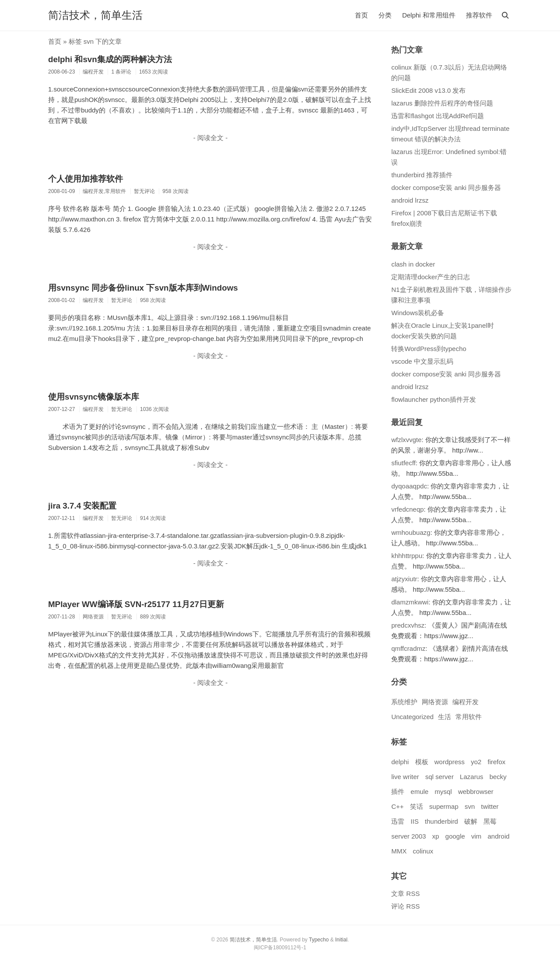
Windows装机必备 (418, 313)
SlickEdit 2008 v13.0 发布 (428, 90)
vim (476, 836)
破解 (471, 821)
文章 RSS (405, 894)
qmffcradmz (408, 648)
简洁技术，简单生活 (95, 15)
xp (436, 836)
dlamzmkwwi (410, 602)
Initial (341, 940)
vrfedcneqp (407, 509)
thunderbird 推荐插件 (422, 175)
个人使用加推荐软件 (86, 179)
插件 (398, 792)
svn (470, 806)
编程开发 (465, 702)
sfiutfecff (403, 463)
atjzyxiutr (404, 579)
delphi (400, 762)
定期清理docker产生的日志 (430, 277)
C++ (397, 806)
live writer (405, 777)
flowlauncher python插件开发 (433, 399)
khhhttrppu (407, 556)
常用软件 (469, 717)
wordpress (450, 762)
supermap (444, 806)
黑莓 (490, 821)
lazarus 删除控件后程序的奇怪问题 (442, 103)
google (455, 836)
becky (498, 777)
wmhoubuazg (411, 532)
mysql (443, 792)
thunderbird (441, 821)
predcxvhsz (408, 625)
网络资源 (435, 702)
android (499, 836)
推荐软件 (479, 15)
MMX (399, 851)
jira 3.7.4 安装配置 (82, 506)
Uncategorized (412, 717)
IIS (415, 821)
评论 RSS (405, 906)
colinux (423, 851)
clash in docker (413, 264)
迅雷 (398, 821)
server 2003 (408, 836)
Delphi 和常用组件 (429, 15)
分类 (385, 15)
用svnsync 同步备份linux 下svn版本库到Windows (143, 288)
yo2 (476, 762)
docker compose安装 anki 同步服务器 (446, 188)
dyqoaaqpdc (409, 486)
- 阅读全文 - (210, 138)
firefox (497, 762)
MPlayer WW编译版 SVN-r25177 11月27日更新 (136, 604)
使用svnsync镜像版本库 (94, 397)
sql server (439, 777)
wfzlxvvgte (406, 440)
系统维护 (404, 702)
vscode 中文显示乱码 (422, 361)
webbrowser (476, 792)
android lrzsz (410, 200)
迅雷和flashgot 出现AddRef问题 (437, 116)
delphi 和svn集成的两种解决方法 (110, 59)
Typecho (319, 940)
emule (420, 792)
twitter (490, 806)
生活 (444, 717)
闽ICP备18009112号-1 (280, 948)
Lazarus (471, 777)
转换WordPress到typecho (429, 349)
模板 (422, 762)
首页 (361, 15)
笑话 (416, 806)
